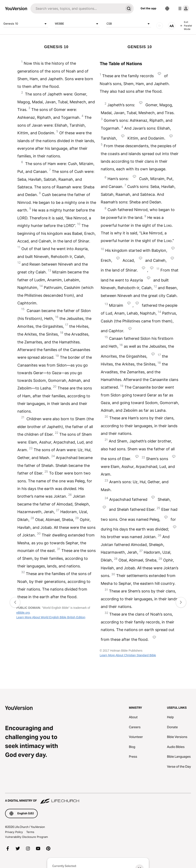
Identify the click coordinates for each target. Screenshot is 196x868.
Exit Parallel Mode (186, 26)
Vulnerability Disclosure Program (26, 837)
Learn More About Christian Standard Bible (128, 655)
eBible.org (23, 613)
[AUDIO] (160, 26)
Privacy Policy (14, 832)
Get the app (148, 8)
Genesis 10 (26, 24)
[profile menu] (183, 8)
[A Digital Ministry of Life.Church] (98, 799)
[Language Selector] (167, 8)
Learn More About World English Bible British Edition (51, 617)
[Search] (77, 8)
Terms (30, 832)
